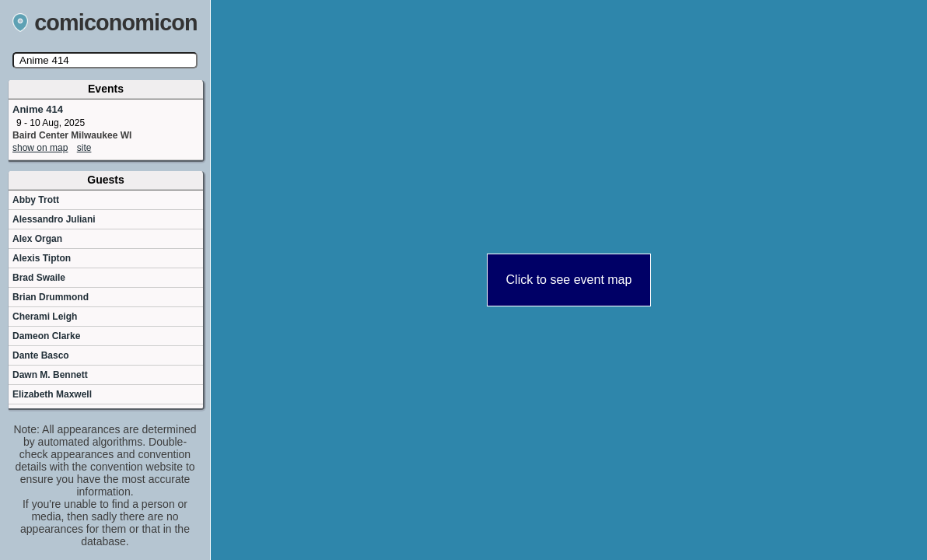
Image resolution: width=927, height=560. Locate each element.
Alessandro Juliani (54, 219)
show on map (40, 148)
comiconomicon (105, 23)
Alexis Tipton (42, 258)
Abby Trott (36, 200)
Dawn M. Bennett (50, 375)
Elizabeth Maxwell (52, 394)
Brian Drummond (51, 297)
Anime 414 (38, 109)
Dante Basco (41, 355)
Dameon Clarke (46, 336)
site (84, 148)
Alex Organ (37, 239)
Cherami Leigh (45, 317)
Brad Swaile (39, 278)
